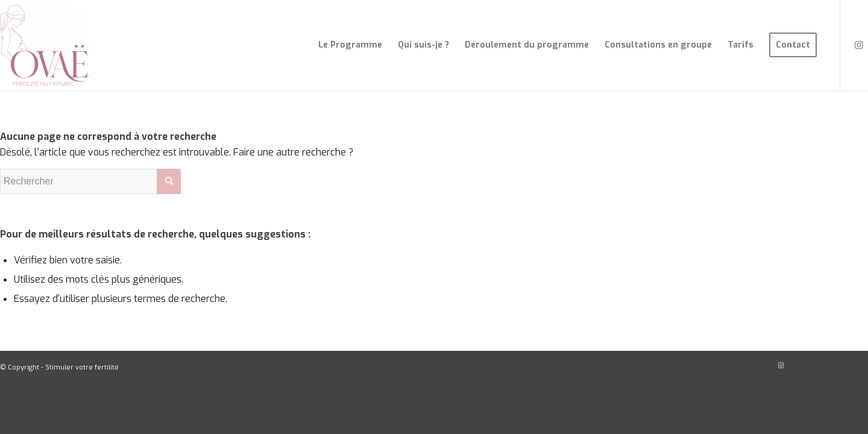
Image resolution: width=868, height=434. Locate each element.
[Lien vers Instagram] (859, 45)
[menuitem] (350, 45)
